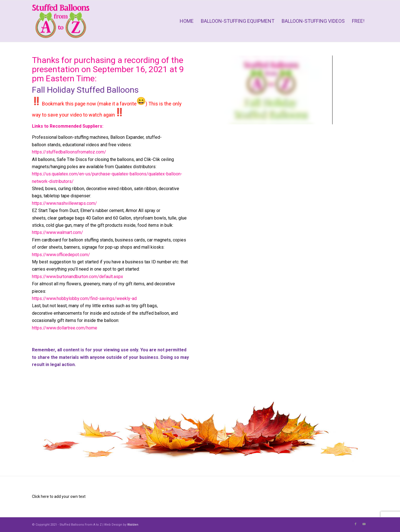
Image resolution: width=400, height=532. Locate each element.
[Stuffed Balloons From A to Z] (61, 21)
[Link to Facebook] (356, 524)
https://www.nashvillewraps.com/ (64, 203)
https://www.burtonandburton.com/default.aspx (77, 277)
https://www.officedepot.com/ (61, 255)
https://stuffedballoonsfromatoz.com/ (69, 152)
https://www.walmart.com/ (57, 232)
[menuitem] (187, 21)
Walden (133, 525)
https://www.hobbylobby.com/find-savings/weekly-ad (84, 298)
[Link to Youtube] (364, 524)
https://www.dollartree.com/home (65, 328)
